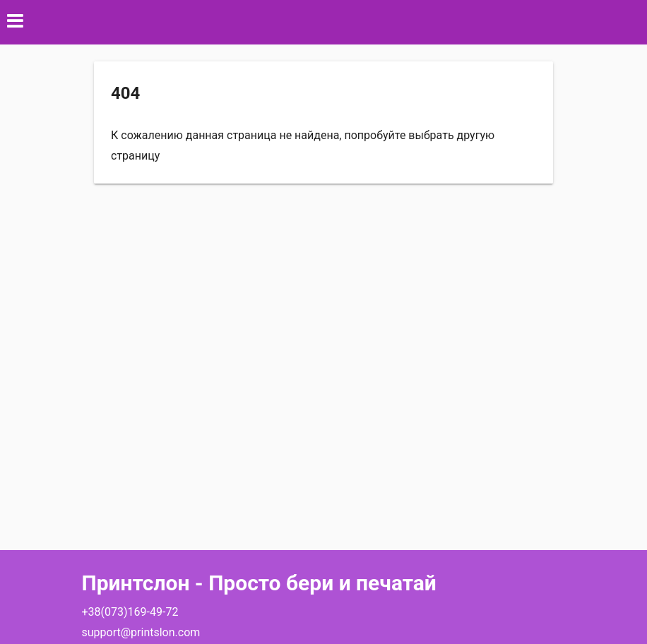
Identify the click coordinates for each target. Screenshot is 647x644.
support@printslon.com (141, 632)
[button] (323, 22)
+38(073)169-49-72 (130, 612)
